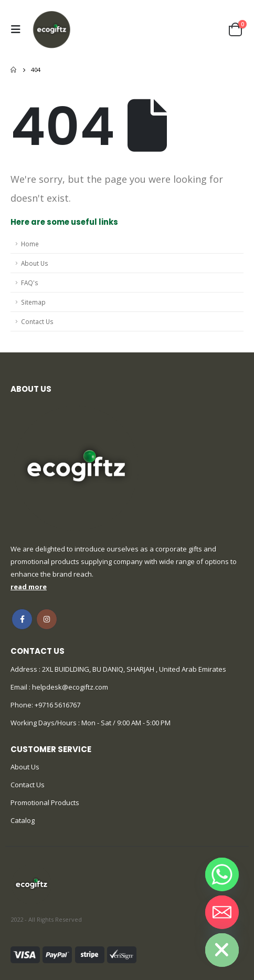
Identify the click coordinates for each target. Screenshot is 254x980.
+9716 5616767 (57, 705)
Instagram (47, 619)
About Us (35, 263)
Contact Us (37, 321)
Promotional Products (45, 802)
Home (30, 244)
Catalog (23, 820)
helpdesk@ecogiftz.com (69, 687)
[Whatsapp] (222, 874)
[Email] (222, 912)
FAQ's (30, 283)
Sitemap (33, 302)
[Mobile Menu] (18, 29)
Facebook (22, 619)
